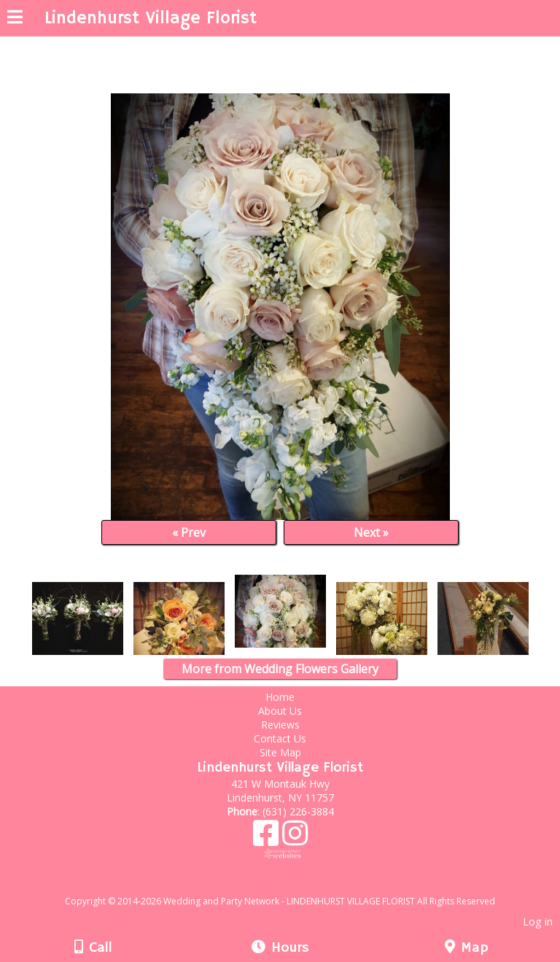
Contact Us (280, 738)
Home (280, 697)
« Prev (189, 532)
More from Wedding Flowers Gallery (280, 669)
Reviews (280, 725)
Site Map (280, 752)
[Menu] (15, 19)
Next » (371, 532)
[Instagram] (295, 838)
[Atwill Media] (293, 885)
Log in (538, 922)
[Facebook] (268, 838)
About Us (280, 711)
